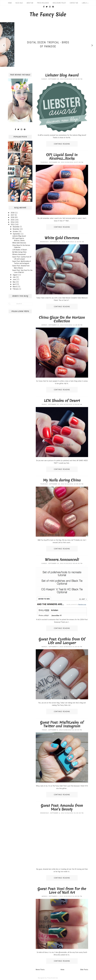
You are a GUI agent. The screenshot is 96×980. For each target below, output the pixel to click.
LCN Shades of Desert (62, 401)
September (17, 234)
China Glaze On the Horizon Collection (62, 319)
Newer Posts (40, 969)
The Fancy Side (48, 14)
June (15, 279)
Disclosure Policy (59, 3)
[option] (48, 44)
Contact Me (74, 3)
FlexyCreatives (53, 978)
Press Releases (43, 3)
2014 (13, 222)
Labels (84, 3)
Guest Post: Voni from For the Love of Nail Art (62, 891)
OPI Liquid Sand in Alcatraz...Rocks (62, 157)
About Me (30, 3)
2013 (13, 224)
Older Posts (84, 969)
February (16, 289)
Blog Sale (19, 3)
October (16, 231)
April (14, 284)
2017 (13, 215)
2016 (13, 217)
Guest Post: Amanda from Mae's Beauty (62, 807)
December (16, 227)
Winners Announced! (62, 560)
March (15, 287)
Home (10, 3)
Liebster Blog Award (62, 75)
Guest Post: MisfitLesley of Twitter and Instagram (62, 724)
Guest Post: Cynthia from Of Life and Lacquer (62, 641)
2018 (13, 213)
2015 (13, 220)
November (16, 229)
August (15, 275)
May (14, 282)
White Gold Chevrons (62, 238)
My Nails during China (62, 480)
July (14, 277)
